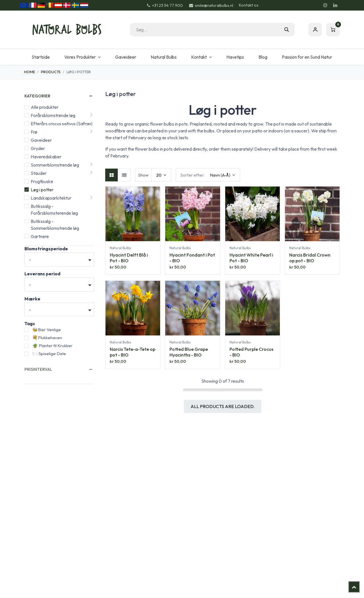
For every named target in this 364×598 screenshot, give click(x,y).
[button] (208, 175)
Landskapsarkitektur (51, 198)
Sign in (315, 30)
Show (143, 175)
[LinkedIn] (335, 5)
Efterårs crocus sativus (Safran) (62, 124)
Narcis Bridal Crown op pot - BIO (310, 258)
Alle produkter (45, 107)
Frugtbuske (42, 181)
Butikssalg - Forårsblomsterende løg (54, 210)
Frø (34, 132)
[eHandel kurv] (333, 30)
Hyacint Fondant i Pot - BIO (192, 258)
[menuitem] (41, 57)
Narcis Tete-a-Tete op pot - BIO (133, 352)
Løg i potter (42, 190)
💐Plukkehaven (47, 338)
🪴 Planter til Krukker (52, 346)
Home (30, 72)
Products (51, 72)
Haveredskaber (46, 157)
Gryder (38, 148)
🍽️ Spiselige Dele (49, 354)
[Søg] (287, 30)
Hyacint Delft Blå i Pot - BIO (129, 258)
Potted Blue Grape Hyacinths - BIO (189, 352)
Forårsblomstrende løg (53, 115)
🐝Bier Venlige (47, 330)
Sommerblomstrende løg (55, 165)
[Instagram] (325, 5)
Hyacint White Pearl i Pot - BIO (251, 258)
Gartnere (40, 236)
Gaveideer (41, 140)
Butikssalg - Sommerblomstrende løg (55, 225)
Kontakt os (249, 5)
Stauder (39, 173)
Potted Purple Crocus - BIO (251, 352)
